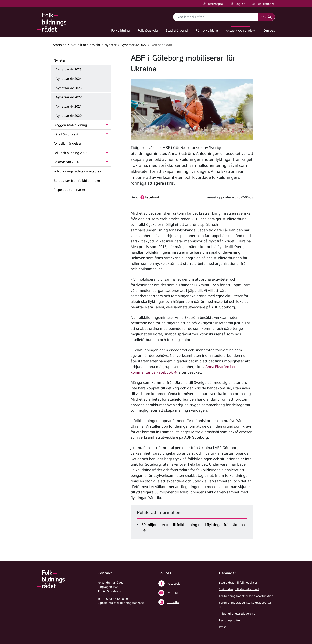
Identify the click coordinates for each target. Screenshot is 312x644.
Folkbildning (120, 30)
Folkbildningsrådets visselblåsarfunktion (246, 596)
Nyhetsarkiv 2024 (69, 79)
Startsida (60, 45)
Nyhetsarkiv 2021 (69, 106)
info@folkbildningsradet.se (126, 603)
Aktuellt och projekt (241, 30)
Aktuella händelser (68, 143)
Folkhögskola (148, 30)
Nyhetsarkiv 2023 (69, 88)
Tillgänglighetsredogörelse (237, 614)
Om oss (269, 30)
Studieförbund (177, 30)
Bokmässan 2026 (66, 162)
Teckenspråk (216, 4)
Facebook (174, 584)
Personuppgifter (230, 620)
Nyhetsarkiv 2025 (69, 69)
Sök (266, 17)
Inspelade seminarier (69, 190)
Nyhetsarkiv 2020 (69, 116)
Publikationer (265, 4)
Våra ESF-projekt (66, 134)
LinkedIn (173, 602)
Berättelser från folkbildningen (77, 181)
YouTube (173, 593)
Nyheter (111, 45)
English (240, 4)
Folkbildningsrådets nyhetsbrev (77, 171)
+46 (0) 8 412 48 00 (115, 599)
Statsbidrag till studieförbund (239, 589)
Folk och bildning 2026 (70, 153)
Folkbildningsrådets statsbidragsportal (245, 603)
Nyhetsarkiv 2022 (134, 45)
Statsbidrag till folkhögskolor (238, 583)
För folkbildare (207, 30)
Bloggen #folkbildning (70, 125)
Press (223, 627)
